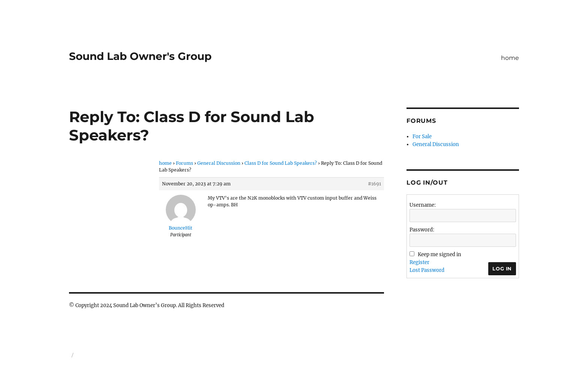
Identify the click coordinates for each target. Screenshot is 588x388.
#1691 (374, 184)
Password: (422, 230)
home (510, 58)
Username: (423, 205)
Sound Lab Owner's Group (140, 56)
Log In (502, 269)
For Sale (422, 137)
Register (419, 262)
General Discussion (219, 163)
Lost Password (427, 270)
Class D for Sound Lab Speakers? (281, 163)
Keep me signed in (439, 254)
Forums (184, 163)
